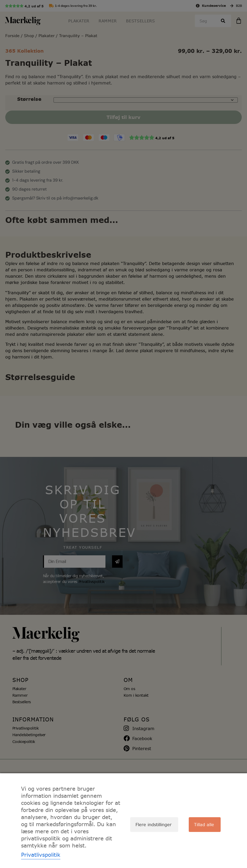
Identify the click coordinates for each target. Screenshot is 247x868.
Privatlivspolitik (41, 855)
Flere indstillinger (154, 825)
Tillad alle (204, 825)
